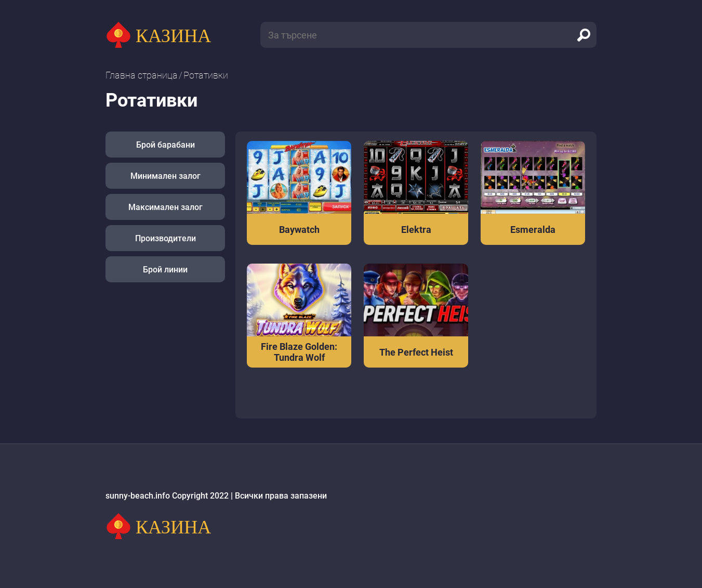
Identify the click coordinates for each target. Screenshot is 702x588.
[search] (584, 35)
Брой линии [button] (165, 270)
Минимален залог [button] (165, 176)
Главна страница (142, 75)
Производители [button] (165, 238)
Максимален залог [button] (165, 207)
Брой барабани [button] (165, 145)
